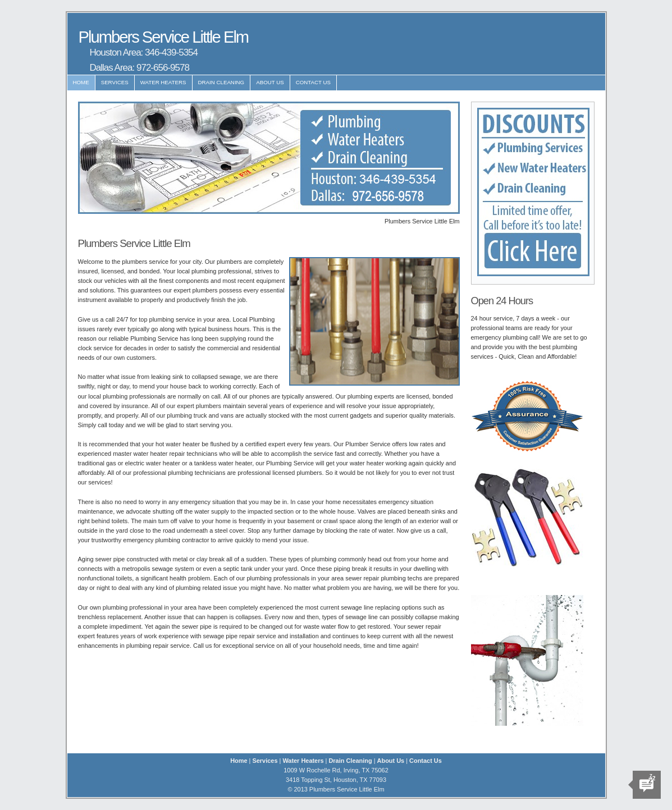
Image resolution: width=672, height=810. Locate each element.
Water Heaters (163, 82)
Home (81, 82)
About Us (270, 82)
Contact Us (313, 82)
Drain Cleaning (221, 82)
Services (115, 82)
